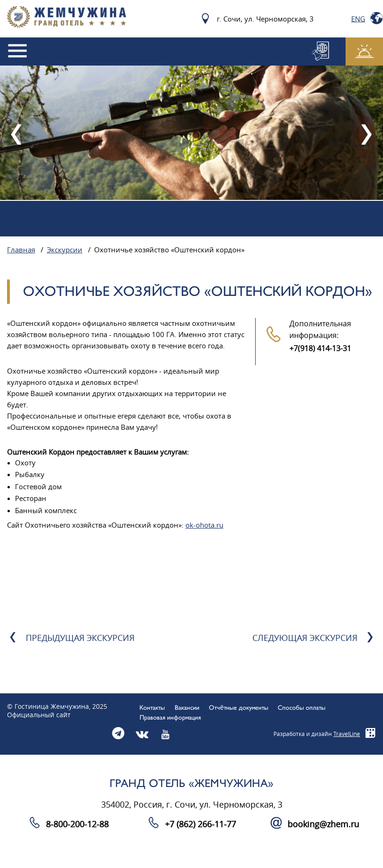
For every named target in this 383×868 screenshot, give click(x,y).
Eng (358, 19)
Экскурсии (65, 250)
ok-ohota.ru (204, 525)
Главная (21, 250)
